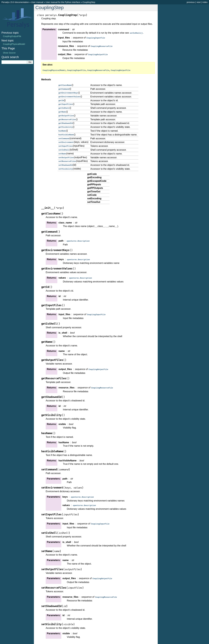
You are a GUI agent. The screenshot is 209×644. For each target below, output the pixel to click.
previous (191, 2)
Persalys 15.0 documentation (15, 2)
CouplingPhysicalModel (14, 44)
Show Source (9, 53)
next (199, 2)
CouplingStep (89, 2)
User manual (37, 2)
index (205, 2)
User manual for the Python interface (63, 2)
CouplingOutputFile (12, 36)
